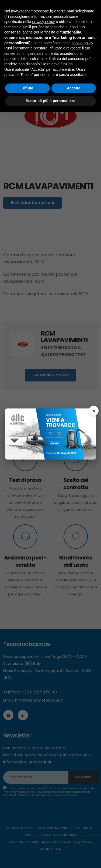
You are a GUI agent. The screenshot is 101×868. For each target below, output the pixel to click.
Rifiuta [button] (27, 88)
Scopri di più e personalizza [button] (50, 101)
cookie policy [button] (82, 43)
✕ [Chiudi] (94, 411)
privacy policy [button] (44, 22)
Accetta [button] (74, 88)
